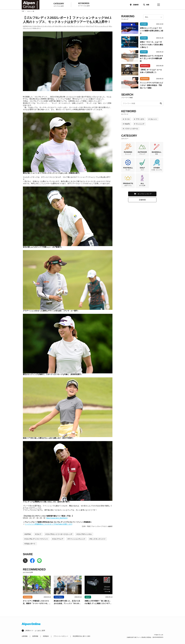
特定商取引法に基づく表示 (82, 636)
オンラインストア (145, 194)
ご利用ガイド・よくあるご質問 (35, 631)
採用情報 (35, 636)
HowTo (127, 124)
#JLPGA (25, 26)
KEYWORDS (84, 5)
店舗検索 (136, 5)
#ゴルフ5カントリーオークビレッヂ (44, 26)
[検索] (146, 5)
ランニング (140, 124)
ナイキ (127, 119)
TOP (23, 11)
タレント (154, 119)
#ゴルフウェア (90, 26)
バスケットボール (131, 129)
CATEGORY (59, 5)
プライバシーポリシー (61, 636)
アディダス (140, 119)
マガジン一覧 (30, 11)
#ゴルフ (30, 26)
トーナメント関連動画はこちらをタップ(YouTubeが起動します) (49, 524)
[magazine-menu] (159, 5)
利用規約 (46, 636)
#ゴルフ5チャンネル (61, 26)
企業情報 (25, 636)
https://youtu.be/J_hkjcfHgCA (57, 518)
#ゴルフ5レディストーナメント (76, 26)
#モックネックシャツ (97, 539)
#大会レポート (37, 28)
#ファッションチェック (101, 26)
